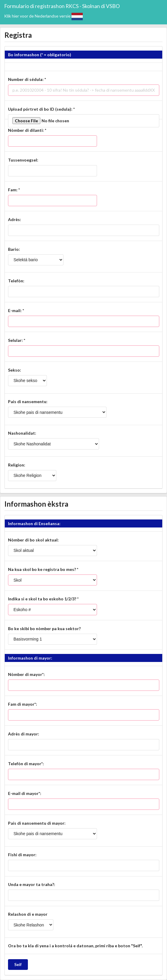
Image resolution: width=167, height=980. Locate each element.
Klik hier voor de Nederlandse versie (43, 16)
